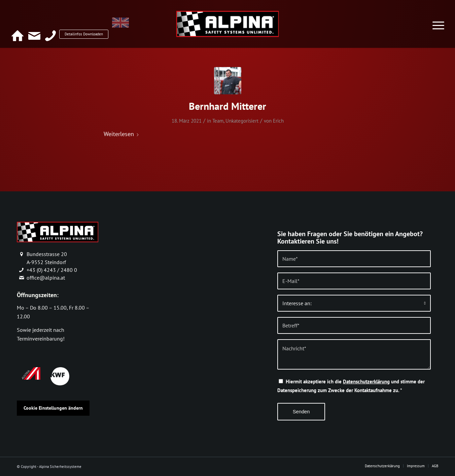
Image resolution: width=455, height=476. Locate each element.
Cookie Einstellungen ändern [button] (53, 408)
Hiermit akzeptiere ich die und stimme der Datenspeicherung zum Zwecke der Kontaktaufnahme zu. (351, 386)
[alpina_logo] (227, 24)
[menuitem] (438, 21)
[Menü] (438, 21)
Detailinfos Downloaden (93, 25)
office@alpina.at (46, 278)
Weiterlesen (121, 134)
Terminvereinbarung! (41, 339)
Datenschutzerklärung (366, 382)
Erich (278, 121)
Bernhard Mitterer (228, 106)
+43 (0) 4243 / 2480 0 (52, 270)
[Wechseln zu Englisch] (143, 26)
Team (218, 121)
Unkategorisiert (242, 121)
